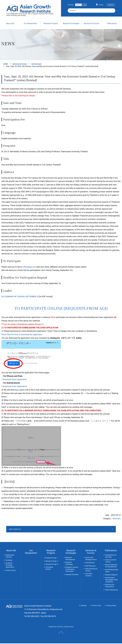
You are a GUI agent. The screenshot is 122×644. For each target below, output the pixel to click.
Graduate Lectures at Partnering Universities (72, 570)
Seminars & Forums (20, 64)
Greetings (9, 561)
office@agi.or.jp (29, 267)
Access (101, 5)
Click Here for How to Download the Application (22, 335)
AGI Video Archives (89, 575)
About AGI (11, 551)
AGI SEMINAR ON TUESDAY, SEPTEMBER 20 (20, 297)
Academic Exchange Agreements (10, 566)
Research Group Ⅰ (52, 558)
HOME (6, 64)
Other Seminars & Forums (91, 570)
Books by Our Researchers (110, 586)
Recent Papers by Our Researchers (111, 566)
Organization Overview (10, 557)
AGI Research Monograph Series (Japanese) (111, 580)
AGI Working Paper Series (112, 571)
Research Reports (111, 575)
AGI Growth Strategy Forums (91, 559)
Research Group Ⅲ (52, 565)
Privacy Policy (111, 606)
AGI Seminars (36, 64)
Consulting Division (49, 569)
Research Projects (51, 552)
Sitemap (84, 606)
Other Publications (112, 590)
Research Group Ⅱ (52, 562)
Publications (111, 551)
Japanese (111, 5)
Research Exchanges (71, 552)
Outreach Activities (72, 575)
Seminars (117, 519)
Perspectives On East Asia (111, 557)
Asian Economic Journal (111, 561)
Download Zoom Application (15, 379)
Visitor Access (11, 571)
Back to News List (55, 529)
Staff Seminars (90, 566)
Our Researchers (31, 552)
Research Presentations (70, 559)
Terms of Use (96, 606)
